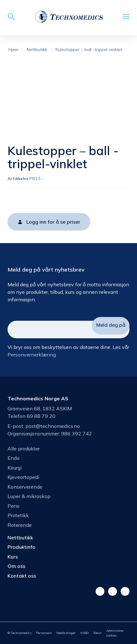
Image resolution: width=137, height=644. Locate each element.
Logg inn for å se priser (53, 222)
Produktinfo (21, 547)
